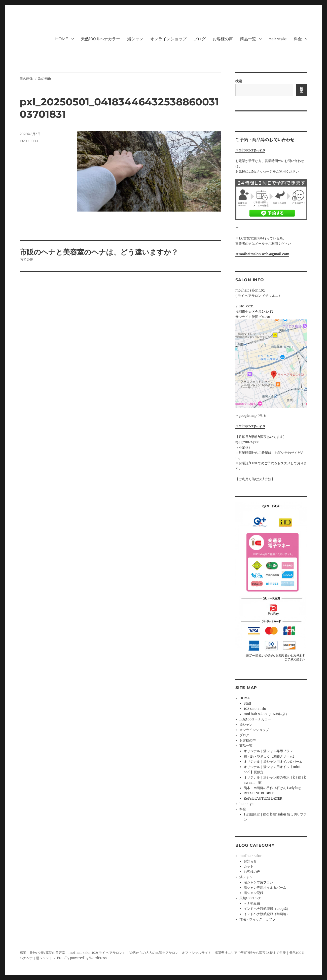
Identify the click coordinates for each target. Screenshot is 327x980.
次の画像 (45, 78)
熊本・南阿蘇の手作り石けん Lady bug (272, 788)
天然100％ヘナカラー (100, 39)
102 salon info (255, 709)
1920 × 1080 (29, 141)
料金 (298, 39)
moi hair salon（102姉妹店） (266, 714)
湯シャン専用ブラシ (258, 882)
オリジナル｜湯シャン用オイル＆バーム (273, 762)
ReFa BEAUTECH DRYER (263, 799)
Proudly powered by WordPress (82, 958)
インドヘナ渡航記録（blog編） (267, 909)
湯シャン (135, 39)
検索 (239, 81)
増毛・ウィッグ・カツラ (257, 919)
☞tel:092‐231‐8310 (250, 150)
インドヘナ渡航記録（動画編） (267, 914)
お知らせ (250, 861)
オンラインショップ (168, 39)
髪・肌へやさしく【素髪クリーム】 (270, 756)
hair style (278, 39)
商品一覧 (248, 39)
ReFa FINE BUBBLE (259, 793)
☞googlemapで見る (251, 416)
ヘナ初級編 (252, 903)
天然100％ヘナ (250, 898)
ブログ (200, 39)
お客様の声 (223, 39)
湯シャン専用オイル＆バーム (265, 888)
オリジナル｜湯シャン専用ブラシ (268, 751)
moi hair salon (251, 856)
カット (249, 866)
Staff (247, 703)
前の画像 (26, 78)
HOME (62, 39)
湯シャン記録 (253, 893)
